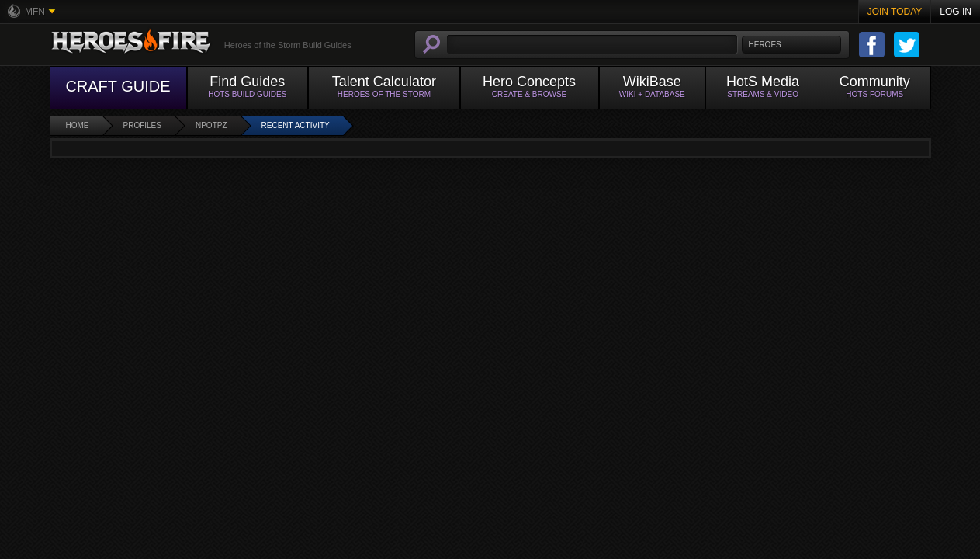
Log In (956, 12)
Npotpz (211, 125)
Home (78, 125)
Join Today (895, 12)
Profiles (142, 125)
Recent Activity (296, 125)
